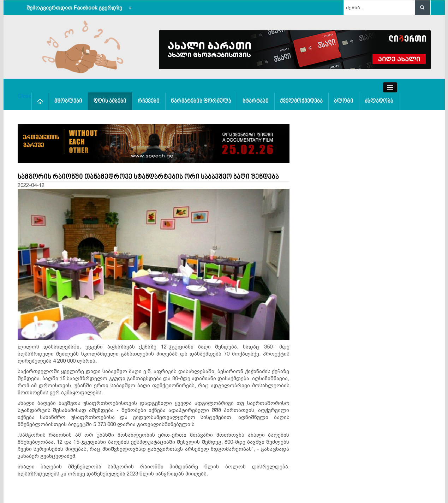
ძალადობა (379, 101)
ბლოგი (344, 101)
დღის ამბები (110, 101)
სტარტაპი (256, 101)
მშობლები (68, 101)
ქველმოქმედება (301, 101)
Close (25, 96)
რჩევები (149, 101)
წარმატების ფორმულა (201, 101)
